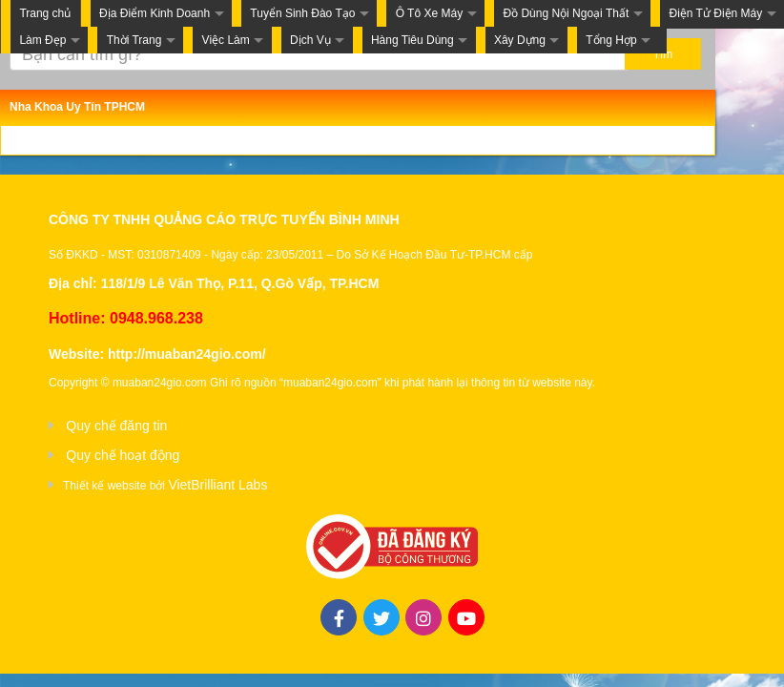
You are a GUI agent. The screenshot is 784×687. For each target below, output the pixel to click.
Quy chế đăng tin (116, 426)
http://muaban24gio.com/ (187, 354)
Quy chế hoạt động (123, 455)
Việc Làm (226, 40)
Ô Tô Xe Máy (429, 13)
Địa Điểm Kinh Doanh (155, 13)
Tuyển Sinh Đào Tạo (302, 13)
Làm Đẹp (42, 40)
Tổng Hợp (611, 40)
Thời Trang (134, 40)
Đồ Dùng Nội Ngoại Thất (566, 13)
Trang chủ (45, 13)
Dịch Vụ (310, 40)
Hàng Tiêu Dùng (413, 40)
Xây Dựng (520, 40)
